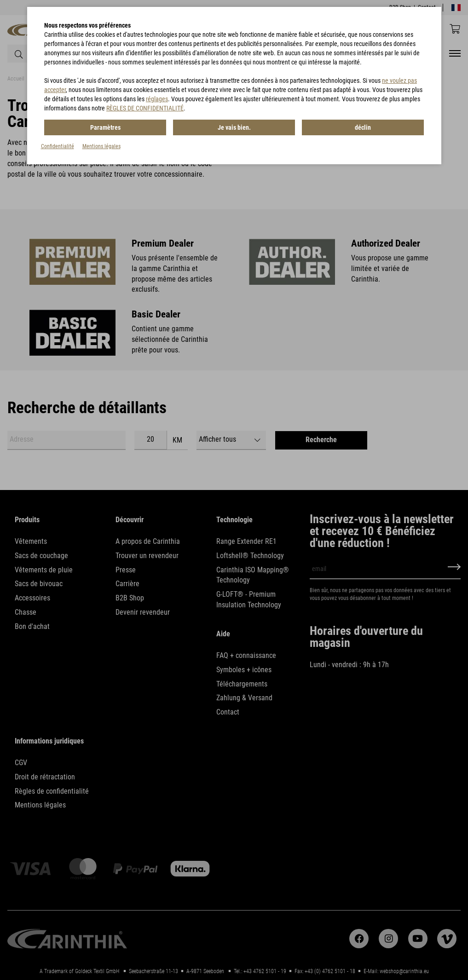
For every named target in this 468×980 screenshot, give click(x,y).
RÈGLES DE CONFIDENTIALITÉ (145, 108)
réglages (157, 99)
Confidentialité (58, 146)
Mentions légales (101, 146)
